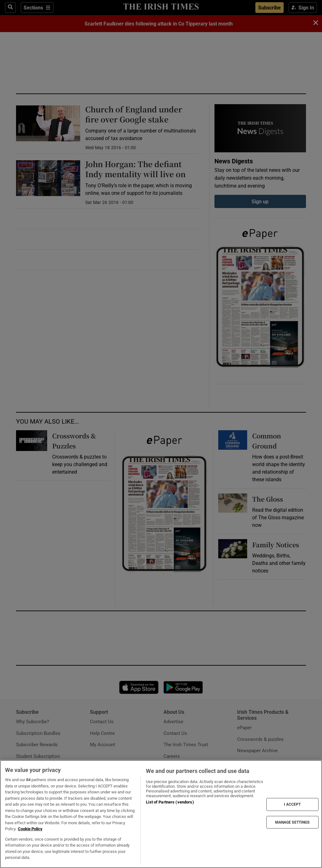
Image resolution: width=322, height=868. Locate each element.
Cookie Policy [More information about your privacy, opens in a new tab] (30, 829)
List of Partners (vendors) (170, 802)
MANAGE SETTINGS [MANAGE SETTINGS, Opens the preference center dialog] (292, 822)
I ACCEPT (292, 804)
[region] (161, 814)
